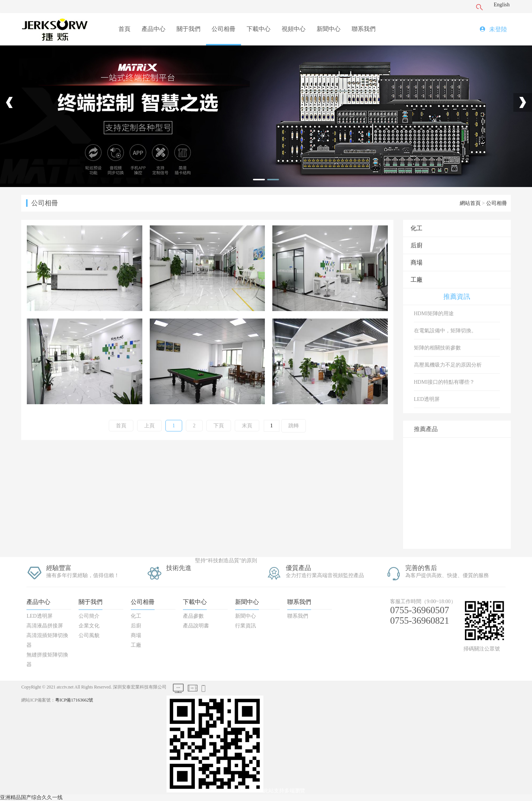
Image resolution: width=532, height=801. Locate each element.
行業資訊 (246, 626)
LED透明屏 (427, 399)
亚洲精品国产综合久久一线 (31, 797)
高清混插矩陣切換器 (47, 640)
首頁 (124, 29)
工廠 (417, 280)
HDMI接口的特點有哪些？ (444, 382)
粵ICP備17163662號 (74, 700)
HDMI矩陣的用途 (434, 314)
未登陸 (498, 29)
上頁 (149, 426)
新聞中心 (329, 29)
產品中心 (153, 29)
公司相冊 (224, 29)
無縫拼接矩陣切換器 (47, 660)
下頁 (219, 426)
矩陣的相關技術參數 (437, 348)
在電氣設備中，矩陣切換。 (445, 331)
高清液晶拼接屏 (45, 626)
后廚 (417, 245)
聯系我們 (364, 29)
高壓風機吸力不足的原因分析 (448, 365)
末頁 (247, 426)
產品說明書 (196, 626)
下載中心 (259, 29)
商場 (417, 262)
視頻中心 (294, 29)
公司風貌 (89, 635)
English (502, 5)
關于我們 (189, 29)
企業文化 (89, 626)
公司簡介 (89, 616)
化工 (417, 228)
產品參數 (193, 616)
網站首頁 (470, 203)
